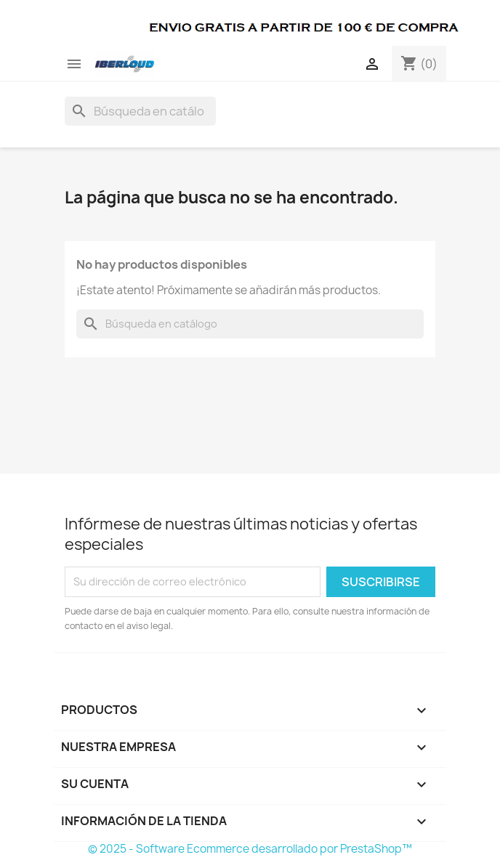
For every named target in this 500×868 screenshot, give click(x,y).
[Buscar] (140, 111)
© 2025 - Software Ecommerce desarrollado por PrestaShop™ (250, 849)
